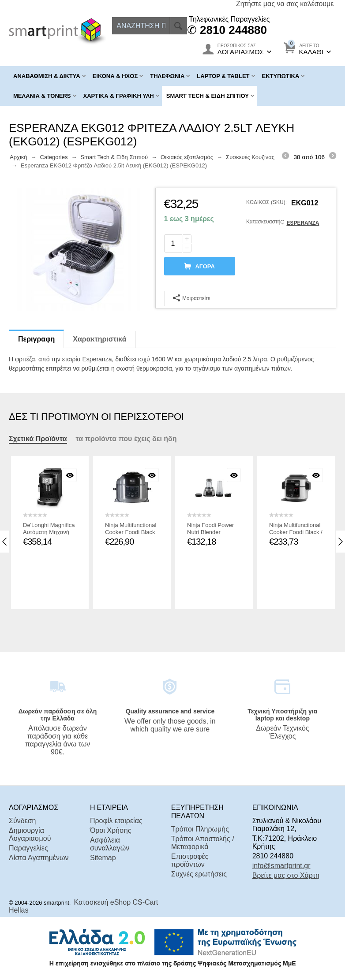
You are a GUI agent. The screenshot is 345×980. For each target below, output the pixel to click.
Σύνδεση (22, 821)
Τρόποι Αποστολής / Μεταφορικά (203, 843)
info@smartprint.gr (281, 866)
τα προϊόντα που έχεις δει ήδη (126, 439)
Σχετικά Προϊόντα (38, 439)
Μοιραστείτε (191, 298)
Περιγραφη (36, 339)
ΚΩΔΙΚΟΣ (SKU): (266, 202)
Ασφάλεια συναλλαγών (110, 844)
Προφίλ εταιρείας (116, 821)
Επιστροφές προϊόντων (190, 860)
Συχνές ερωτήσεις (199, 874)
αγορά (205, 266)
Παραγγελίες (28, 848)
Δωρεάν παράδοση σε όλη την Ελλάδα (58, 715)
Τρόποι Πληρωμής (200, 829)
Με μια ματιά (71, 475)
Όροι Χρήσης (111, 830)
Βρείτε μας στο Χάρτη (286, 875)
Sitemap (103, 858)
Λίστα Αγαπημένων (39, 858)
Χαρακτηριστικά (99, 339)
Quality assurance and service (170, 711)
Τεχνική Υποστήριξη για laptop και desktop (282, 715)
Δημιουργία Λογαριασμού (30, 834)
